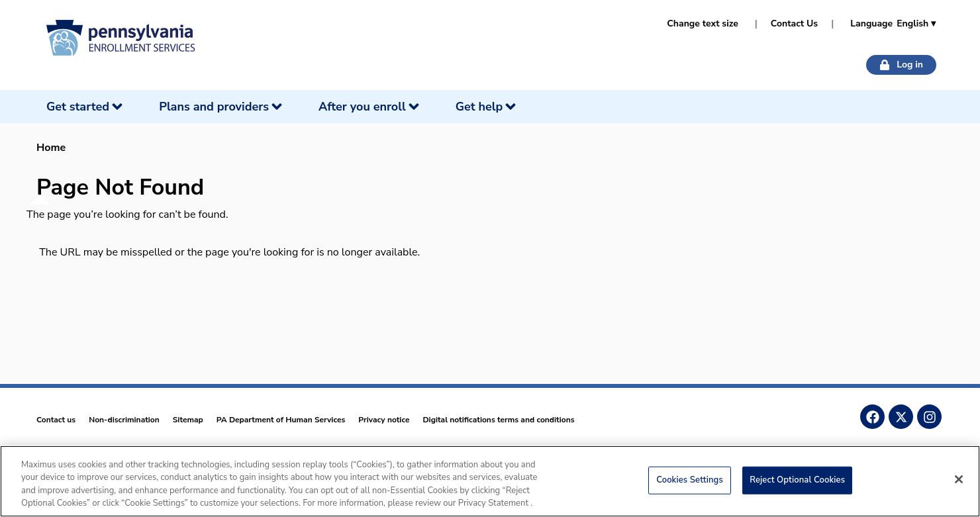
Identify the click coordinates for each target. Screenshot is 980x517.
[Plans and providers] (222, 107)
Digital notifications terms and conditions (498, 420)
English (916, 23)
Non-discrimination (124, 420)
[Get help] (487, 107)
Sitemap (188, 420)
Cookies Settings (690, 485)
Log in (901, 65)
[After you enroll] (370, 107)
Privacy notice (384, 420)
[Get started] (86, 107)
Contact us (56, 420)
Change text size (703, 23)
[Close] (959, 484)
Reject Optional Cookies (797, 485)
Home (51, 148)
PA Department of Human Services (281, 420)
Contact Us (794, 23)
